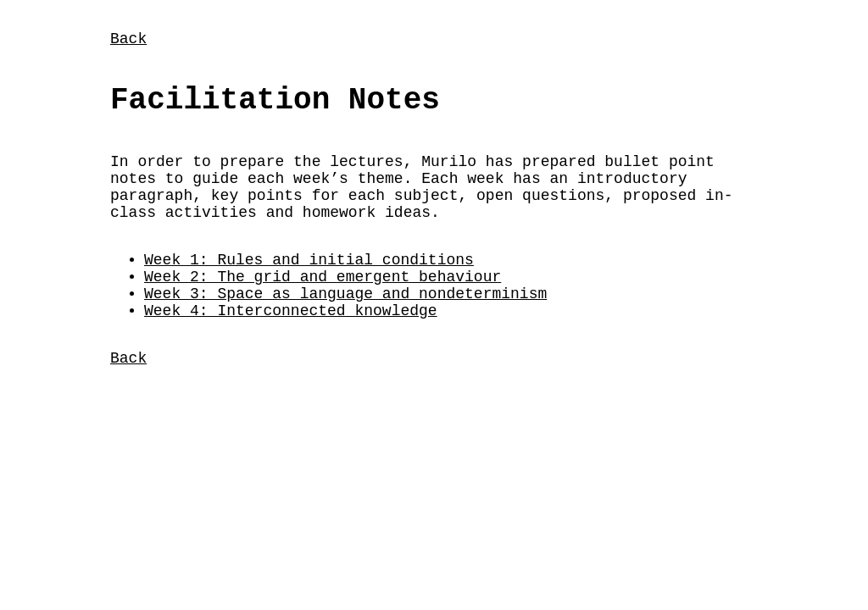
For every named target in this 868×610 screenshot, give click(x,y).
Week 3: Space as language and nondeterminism (345, 326)
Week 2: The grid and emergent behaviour (323, 306)
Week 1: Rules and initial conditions (309, 286)
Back (128, 41)
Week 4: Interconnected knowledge (291, 347)
